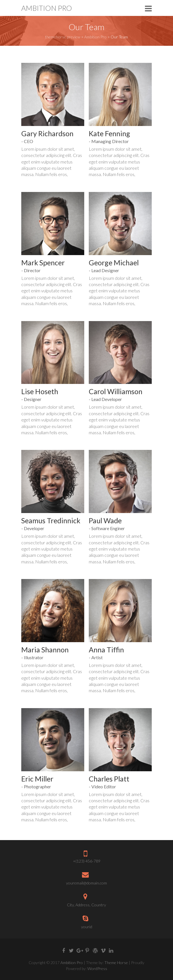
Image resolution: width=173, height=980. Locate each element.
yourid (87, 927)
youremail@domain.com (87, 883)
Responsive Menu (148, 8)
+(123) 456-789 (87, 861)
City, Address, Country (87, 905)
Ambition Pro (47, 8)
